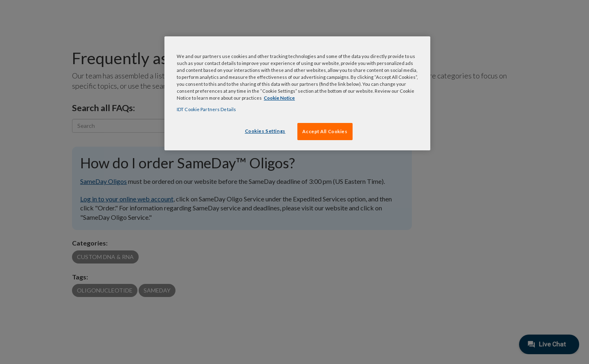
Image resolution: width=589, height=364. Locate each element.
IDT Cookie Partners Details (206, 109)
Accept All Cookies (325, 131)
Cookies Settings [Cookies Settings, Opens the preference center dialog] (265, 131)
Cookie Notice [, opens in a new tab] (279, 98)
